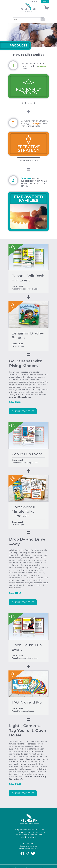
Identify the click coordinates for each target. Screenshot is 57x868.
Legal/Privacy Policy (29, 848)
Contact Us (29, 843)
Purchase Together (23, 411)
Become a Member (29, 846)
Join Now (34, 1)
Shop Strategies (29, 160)
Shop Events (29, 103)
